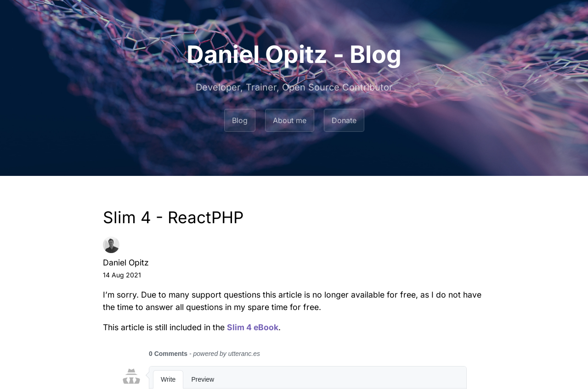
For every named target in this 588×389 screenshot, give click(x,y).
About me (290, 120)
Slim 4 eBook (253, 327)
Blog (240, 120)
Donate (344, 120)
